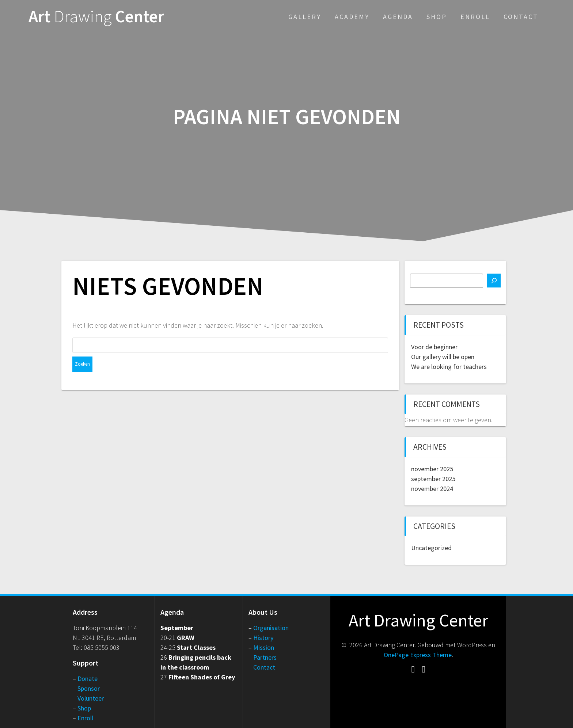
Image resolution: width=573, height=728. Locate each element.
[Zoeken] (494, 281)
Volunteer (91, 698)
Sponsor (89, 688)
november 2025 (432, 469)
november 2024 (432, 489)
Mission (264, 647)
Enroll (475, 17)
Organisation (271, 628)
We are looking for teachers (449, 367)
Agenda (398, 17)
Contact (521, 17)
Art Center (96, 17)
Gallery (305, 17)
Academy (352, 17)
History (263, 638)
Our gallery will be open (443, 357)
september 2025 (433, 479)
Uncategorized (431, 548)
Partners (265, 657)
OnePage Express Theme (418, 655)
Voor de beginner (434, 347)
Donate (88, 679)
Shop (437, 17)
